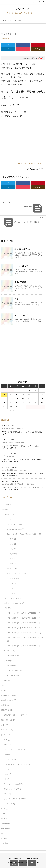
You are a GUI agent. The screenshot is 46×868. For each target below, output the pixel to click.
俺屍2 (7, 745)
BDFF (7, 774)
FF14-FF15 (9, 804)
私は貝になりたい (22, 249)
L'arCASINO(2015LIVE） (18, 524)
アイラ (41, 169)
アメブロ (6, 504)
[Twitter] (8, 45)
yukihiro (9, 661)
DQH (7, 754)
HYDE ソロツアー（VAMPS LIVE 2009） (24, 633)
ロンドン (14, 588)
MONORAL (7, 730)
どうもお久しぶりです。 (11, 456)
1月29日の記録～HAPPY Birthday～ (15, 470)
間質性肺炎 (7, 509)
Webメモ (6, 828)
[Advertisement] (23, 139)
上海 (13, 544)
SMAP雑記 (18, 21)
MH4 (7, 740)
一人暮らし (7, 843)
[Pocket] (23, 49)
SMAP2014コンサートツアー (16, 715)
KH (6, 779)
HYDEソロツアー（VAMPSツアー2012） (23, 618)
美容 (5, 833)
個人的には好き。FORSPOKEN (13, 442)
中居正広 (39, 164)
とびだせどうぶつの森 (14, 784)
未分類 (5, 705)
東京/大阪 (15, 554)
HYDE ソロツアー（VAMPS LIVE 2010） (23, 646)
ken (7, 680)
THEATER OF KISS (15, 529)
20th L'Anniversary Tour (14, 603)
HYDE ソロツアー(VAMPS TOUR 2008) (23, 628)
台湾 (13, 539)
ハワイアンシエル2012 (14, 598)
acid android (13, 675)
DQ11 (7, 794)
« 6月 (12, 410)
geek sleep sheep (15, 671)
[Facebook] (23, 45)
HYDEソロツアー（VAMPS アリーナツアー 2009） (25, 639)
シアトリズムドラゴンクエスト (17, 764)
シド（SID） (8, 725)
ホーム (7, 21)
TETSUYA (9, 651)
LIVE (8, 519)
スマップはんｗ (21, 266)
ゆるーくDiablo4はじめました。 (14, 429)
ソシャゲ (9, 769)
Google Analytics (9, 700)
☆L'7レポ (12, 569)
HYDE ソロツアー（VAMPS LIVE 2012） (23, 613)
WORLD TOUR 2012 (16, 574)
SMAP (33, 164)
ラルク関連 (8, 514)
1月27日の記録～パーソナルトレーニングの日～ (19, 484)
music (5, 809)
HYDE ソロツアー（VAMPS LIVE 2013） (23, 623)
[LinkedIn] (8, 49)
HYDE (8, 608)
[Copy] (38, 49)
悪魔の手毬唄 (20, 282)
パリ (13, 549)
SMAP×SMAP (8, 823)
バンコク (14, 593)
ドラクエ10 (10, 759)
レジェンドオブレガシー (14, 749)
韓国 (13, 559)
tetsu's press (13, 656)
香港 (13, 564)
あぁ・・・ (19, 299)
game (5, 735)
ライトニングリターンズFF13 (16, 799)
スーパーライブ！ (22, 315)
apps (4, 838)
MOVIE (5, 690)
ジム (4, 685)
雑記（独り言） (9, 720)
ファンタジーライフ (13, 789)
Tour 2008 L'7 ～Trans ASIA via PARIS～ (24, 534)
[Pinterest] (38, 45)
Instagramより (9, 695)
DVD (5, 819)
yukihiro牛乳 (13, 666)
